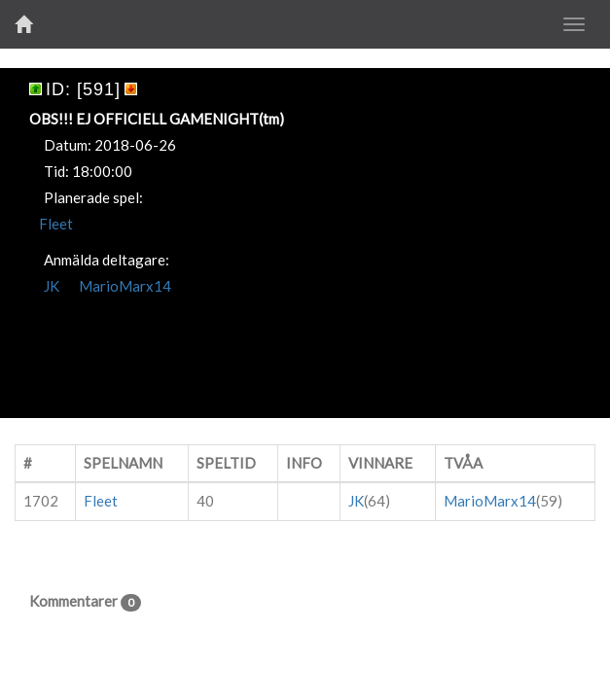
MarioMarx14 (125, 286)
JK (52, 286)
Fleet (56, 224)
